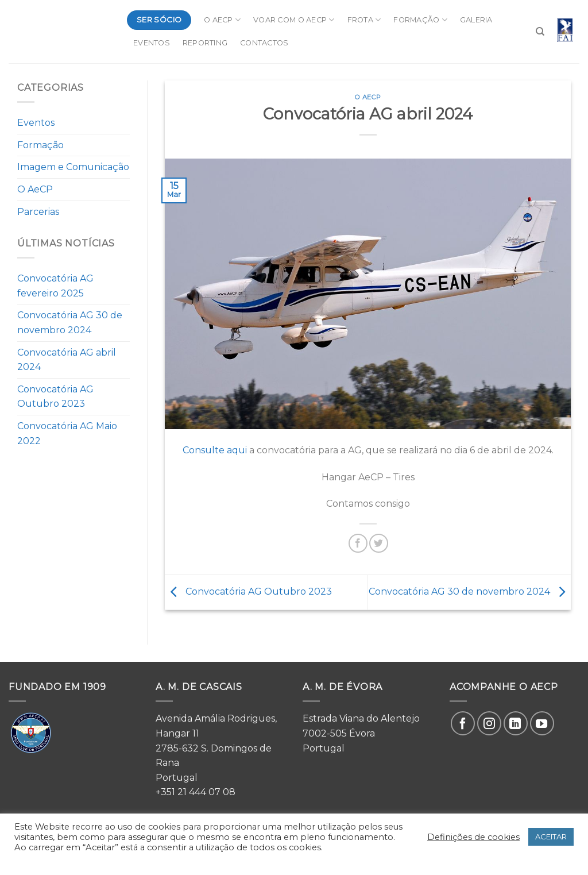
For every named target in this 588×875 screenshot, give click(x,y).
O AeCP (222, 20)
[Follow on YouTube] (542, 723)
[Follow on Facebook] (463, 723)
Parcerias (38, 212)
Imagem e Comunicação (73, 167)
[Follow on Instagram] (489, 723)
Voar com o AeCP (294, 20)
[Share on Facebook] (358, 543)
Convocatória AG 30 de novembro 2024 (70, 323)
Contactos (264, 43)
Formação (420, 20)
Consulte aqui (215, 450)
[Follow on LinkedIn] (516, 723)
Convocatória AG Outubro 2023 (55, 397)
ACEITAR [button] (551, 837)
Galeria (476, 20)
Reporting (205, 43)
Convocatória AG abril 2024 (67, 360)
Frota (364, 20)
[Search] (540, 32)
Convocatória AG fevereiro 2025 (55, 286)
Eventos (152, 43)
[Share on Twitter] (379, 543)
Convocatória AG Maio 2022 (67, 433)
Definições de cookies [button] (473, 837)
